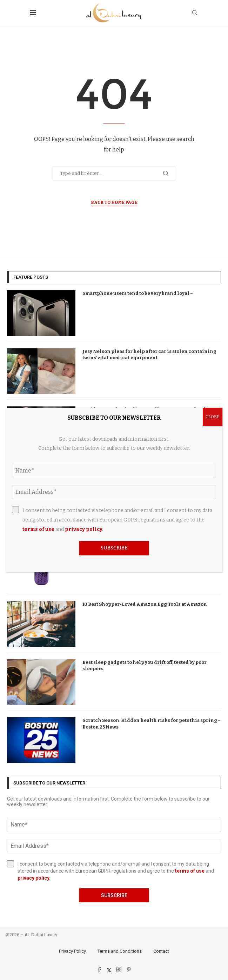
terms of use (190, 871)
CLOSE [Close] (213, 417)
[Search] (195, 13)
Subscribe (114, 895)
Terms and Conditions (120, 951)
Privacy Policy (72, 951)
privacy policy (33, 878)
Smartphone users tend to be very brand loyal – (138, 293)
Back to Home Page (114, 203)
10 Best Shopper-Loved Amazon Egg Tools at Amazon (145, 604)
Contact (161, 951)
